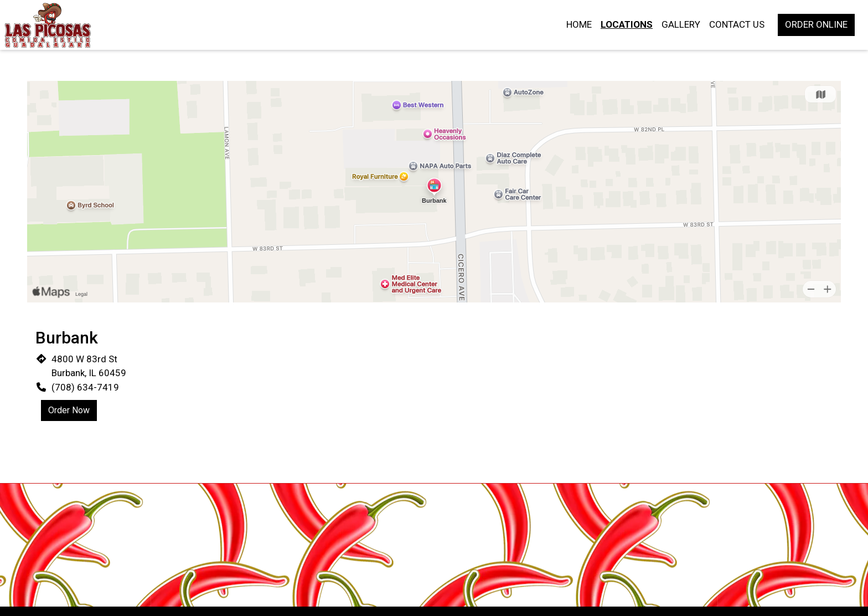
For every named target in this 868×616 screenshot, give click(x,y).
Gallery (681, 24)
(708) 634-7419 (85, 387)
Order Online (816, 24)
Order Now (69, 410)
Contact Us (737, 24)
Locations (627, 24)
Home (579, 24)
